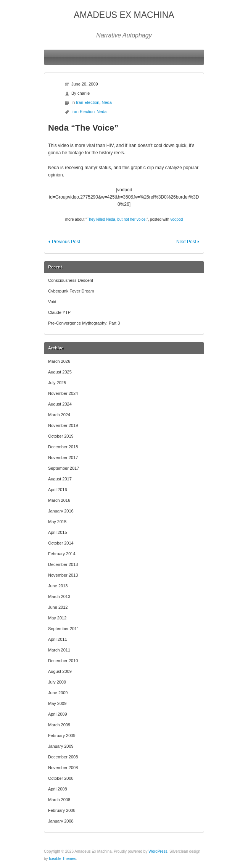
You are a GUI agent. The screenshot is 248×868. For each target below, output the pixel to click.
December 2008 (63, 757)
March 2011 (59, 650)
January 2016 (61, 511)
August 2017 (60, 479)
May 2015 (57, 522)
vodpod (176, 219)
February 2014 (62, 554)
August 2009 (60, 671)
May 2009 (57, 703)
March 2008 (59, 800)
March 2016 (59, 500)
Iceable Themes (62, 859)
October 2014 (61, 543)
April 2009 (58, 714)
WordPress (158, 851)
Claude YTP (59, 312)
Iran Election (88, 102)
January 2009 (61, 746)
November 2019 (63, 425)
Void (52, 302)
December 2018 (63, 447)
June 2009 (58, 693)
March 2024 (59, 415)
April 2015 (58, 532)
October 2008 (61, 778)
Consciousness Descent (71, 280)
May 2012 (57, 618)
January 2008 (61, 821)
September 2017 (64, 468)
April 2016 (58, 490)
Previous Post (66, 242)
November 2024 (63, 393)
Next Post (186, 242)
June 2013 (58, 586)
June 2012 (58, 607)
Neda (107, 102)
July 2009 (57, 682)
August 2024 (60, 404)
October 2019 (61, 436)
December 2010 (63, 661)
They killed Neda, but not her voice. (117, 219)
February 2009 (62, 735)
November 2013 (63, 575)
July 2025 (57, 383)
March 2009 (59, 725)
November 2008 (63, 768)
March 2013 (59, 596)
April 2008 (58, 789)
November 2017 (63, 457)
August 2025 (60, 372)
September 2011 (64, 629)
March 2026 (59, 361)
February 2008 (62, 810)
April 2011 (58, 639)
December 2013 (63, 564)
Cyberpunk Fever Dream (71, 291)
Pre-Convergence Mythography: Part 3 (84, 323)
